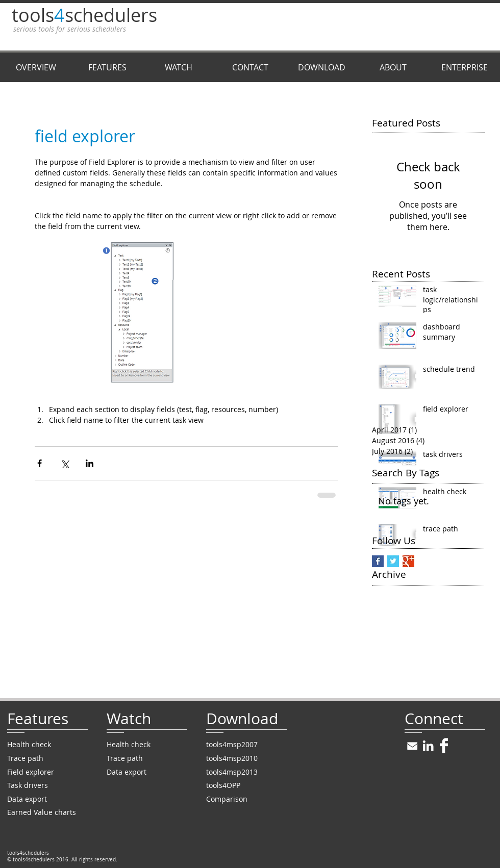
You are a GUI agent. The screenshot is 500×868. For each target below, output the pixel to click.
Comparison (227, 799)
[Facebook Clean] (444, 746)
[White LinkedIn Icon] (428, 746)
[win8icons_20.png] (412, 746)
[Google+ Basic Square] (408, 561)
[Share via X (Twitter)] (65, 463)
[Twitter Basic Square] (393, 561)
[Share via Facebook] (40, 463)
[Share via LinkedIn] (90, 463)
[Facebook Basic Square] (378, 561)
